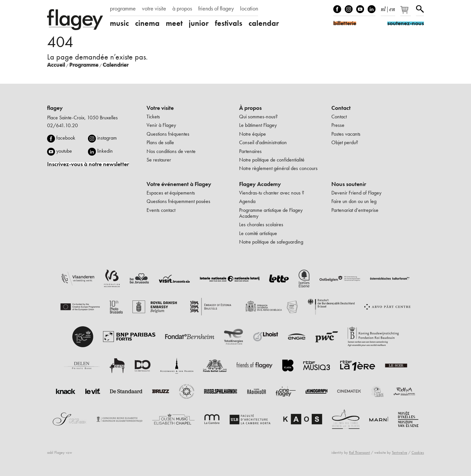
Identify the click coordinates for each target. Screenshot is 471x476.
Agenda (247, 201)
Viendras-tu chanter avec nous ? (272, 193)
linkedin (105, 151)
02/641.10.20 (62, 125)
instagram (107, 138)
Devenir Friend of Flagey (356, 193)
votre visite (154, 8)
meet (174, 23)
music (119, 23)
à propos (182, 8)
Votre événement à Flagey (179, 184)
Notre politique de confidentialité (272, 160)
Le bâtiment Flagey (258, 125)
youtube (64, 151)
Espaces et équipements (171, 193)
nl (383, 8)
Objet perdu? (345, 142)
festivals (229, 23)
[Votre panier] (406, 12)
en (392, 8)
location (249, 8)
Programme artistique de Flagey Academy (271, 213)
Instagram (349, 9)
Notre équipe (253, 134)
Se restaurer (159, 160)
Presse (338, 125)
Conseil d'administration (263, 142)
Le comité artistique (258, 233)
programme (123, 8)
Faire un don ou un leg (354, 201)
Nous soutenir (349, 184)
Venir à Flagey (161, 125)
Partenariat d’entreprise (355, 210)
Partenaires (250, 151)
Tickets (153, 117)
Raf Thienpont (359, 452)
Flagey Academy (260, 184)
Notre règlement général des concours (278, 168)
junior (199, 23)
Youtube (360, 9)
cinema (147, 23)
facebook (66, 138)
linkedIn (372, 9)
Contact (341, 108)
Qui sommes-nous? (258, 117)
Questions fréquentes (168, 134)
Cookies (418, 452)
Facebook (337, 9)
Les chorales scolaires (261, 224)
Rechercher (420, 9)
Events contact (161, 210)
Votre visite (160, 108)
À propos (250, 108)
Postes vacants (346, 134)
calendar (264, 23)
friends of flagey (216, 8)
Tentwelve (400, 452)
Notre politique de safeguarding (271, 242)
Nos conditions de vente (171, 151)
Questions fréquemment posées (178, 201)
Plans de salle (160, 142)
